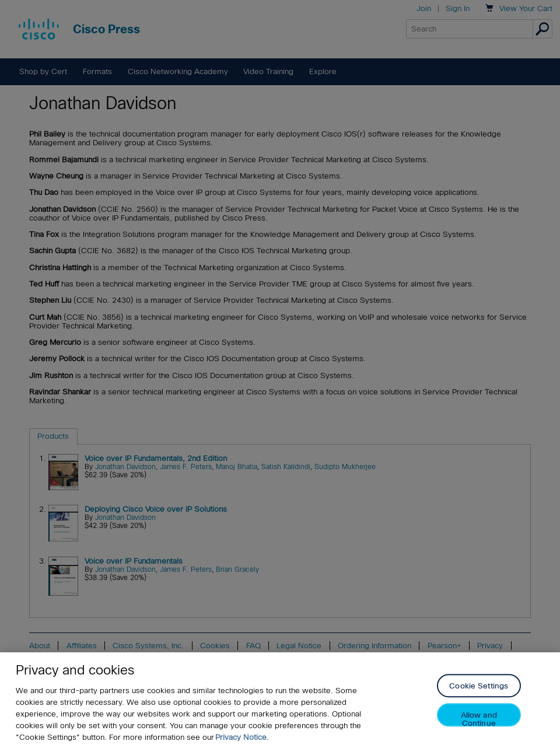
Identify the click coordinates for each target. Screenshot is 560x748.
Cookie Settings (479, 686)
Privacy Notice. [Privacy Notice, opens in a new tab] (242, 737)
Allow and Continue (479, 719)
